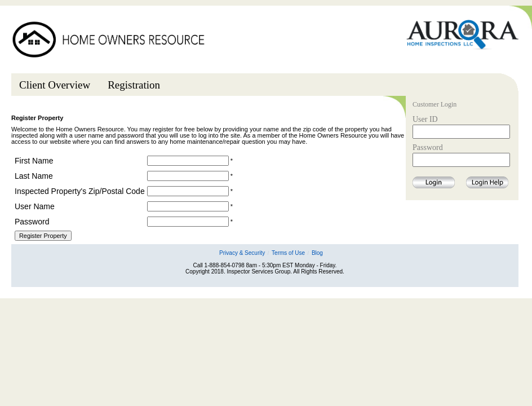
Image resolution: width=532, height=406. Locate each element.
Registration (134, 85)
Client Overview (55, 85)
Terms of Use (288, 253)
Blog (317, 253)
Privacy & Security (242, 253)
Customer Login (435, 105)
